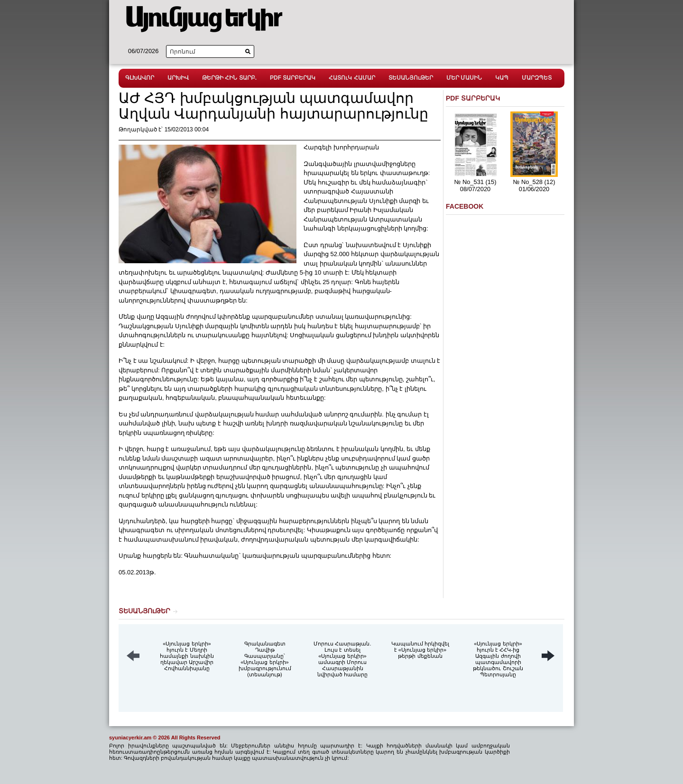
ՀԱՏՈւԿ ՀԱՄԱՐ (352, 78)
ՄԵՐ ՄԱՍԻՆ (464, 78)
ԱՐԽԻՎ (178, 78)
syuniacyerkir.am (130, 738)
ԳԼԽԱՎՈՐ (140, 78)
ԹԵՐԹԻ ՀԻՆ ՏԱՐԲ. (229, 78)
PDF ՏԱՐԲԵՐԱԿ (293, 78)
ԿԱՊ (502, 78)
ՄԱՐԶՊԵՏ (537, 78)
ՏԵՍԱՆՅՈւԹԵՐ (411, 78)
